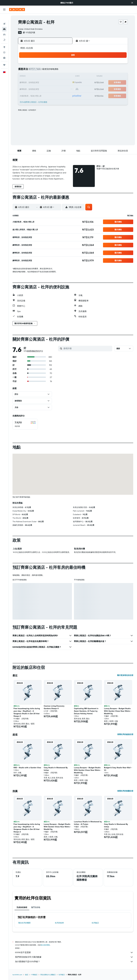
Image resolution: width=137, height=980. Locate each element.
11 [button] (40, 77)
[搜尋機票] (4, 17)
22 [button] (64, 83)
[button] (132, 3)
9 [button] (28, 77)
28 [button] (58, 89)
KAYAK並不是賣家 (74, 952)
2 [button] (28, 71)
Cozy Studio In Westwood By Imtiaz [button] (56, 769)
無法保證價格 (45, 945)
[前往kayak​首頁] (17, 10)
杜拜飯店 (95, 923)
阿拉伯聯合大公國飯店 (48, 975)
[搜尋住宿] (4, 23)
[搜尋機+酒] (4, 33)
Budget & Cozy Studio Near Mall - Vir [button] (118, 769)
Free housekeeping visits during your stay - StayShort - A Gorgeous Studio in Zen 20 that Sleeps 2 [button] (27, 712)
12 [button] (46, 77)
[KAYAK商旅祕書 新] (4, 51)
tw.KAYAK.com (17, 975)
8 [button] (64, 71)
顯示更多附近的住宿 (125, 675)
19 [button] (46, 83)
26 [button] (46, 89)
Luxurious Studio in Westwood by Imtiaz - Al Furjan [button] (88, 823)
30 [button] (28, 95)
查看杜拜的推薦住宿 (125, 791)
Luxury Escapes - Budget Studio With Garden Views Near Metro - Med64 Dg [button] (118, 711)
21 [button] (58, 83)
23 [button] (28, 89)
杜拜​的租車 (59, 923)
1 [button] (64, 64)
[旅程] (4, 58)
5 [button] (46, 71)
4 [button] (40, 71)
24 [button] (34, 89)
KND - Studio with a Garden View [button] (27, 768)
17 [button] (34, 83)
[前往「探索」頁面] (4, 40)
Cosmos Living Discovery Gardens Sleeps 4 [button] (54, 707)
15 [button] (64, 77)
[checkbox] (25, 424)
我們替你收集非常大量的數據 (74, 957)
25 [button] (40, 89)
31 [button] (34, 95)
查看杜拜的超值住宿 (125, 734)
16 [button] (28, 83)
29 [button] (64, 89)
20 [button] (52, 83)
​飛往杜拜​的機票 (24, 923)
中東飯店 (34, 975)
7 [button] (58, 71)
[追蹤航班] (4, 46)
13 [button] (52, 77)
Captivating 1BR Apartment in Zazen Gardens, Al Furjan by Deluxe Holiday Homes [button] (86, 711)
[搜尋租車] (4, 28)
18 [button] (40, 83)
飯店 (27, 975)
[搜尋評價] (87, 348)
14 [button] (58, 77)
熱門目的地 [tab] (36, 907)
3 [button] (34, 71)
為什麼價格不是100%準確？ (74, 962)
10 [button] (34, 77)
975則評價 (30, 32)
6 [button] (52, 71)
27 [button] (52, 89)
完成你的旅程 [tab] (22, 907)
